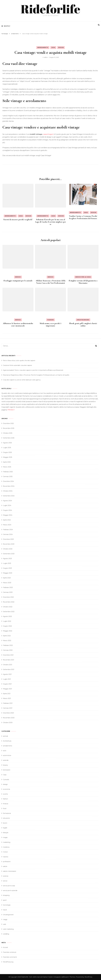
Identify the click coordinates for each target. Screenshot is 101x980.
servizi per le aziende (10, 891)
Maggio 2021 (7, 689)
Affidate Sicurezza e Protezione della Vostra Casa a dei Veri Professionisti (51, 282)
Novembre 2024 (9, 486)
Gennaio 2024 (8, 534)
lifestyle (6, 833)
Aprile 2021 (7, 694)
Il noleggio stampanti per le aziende (18, 281)
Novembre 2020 (9, 718)
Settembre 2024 (9, 496)
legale (5, 828)
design (61, 47)
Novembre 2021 (9, 660)
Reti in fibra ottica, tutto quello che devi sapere (19, 361)
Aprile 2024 (7, 520)
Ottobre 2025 (8, 433)
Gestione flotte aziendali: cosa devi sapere (18, 365)
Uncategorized (83, 320)
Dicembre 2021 (8, 655)
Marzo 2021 (7, 698)
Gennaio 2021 (8, 708)
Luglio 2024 (7, 505)
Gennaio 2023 (8, 592)
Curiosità (6, 780)
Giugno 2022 (7, 626)
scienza (6, 876)
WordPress (88, 977)
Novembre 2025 (9, 428)
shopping (6, 895)
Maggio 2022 (8, 631)
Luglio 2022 (7, 621)
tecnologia (7, 905)
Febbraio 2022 (8, 645)
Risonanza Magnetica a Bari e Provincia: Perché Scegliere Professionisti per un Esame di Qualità (36, 375)
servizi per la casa (83, 277)
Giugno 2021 (7, 684)
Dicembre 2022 (8, 597)
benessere (7, 770)
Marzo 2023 (7, 583)
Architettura (7, 741)
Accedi (5, 947)
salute (5, 866)
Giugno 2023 (7, 568)
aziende (6, 760)
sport (5, 900)
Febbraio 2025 (8, 472)
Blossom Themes (69, 977)
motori (5, 852)
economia (7, 789)
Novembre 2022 (9, 602)
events (5, 794)
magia (5, 837)
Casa (53, 47)
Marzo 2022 (7, 641)
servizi (18, 277)
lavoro (5, 823)
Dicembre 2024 (8, 481)
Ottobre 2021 (8, 665)
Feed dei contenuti (10, 952)
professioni (7, 862)
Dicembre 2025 (8, 423)
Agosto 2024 (7, 501)
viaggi (5, 919)
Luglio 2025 (7, 448)
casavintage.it (48, 134)
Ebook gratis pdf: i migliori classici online (83, 325)
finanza (6, 804)
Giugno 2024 (7, 510)
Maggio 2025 (8, 457)
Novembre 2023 (9, 544)
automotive (7, 755)
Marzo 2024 (7, 525)
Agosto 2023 (7, 559)
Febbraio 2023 (8, 587)
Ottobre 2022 (8, 607)
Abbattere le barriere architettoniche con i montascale (18, 325)
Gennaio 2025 (8, 477)
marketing (7, 842)
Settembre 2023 (9, 554)
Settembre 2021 (9, 669)
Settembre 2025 (9, 438)
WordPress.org (8, 962)
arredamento (43, 47)
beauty (5, 765)
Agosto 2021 (7, 674)
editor (46, 57)
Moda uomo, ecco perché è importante (51, 325)
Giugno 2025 (7, 452)
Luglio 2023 (7, 563)
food (5, 808)
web (5, 924)
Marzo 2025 (7, 467)
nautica (6, 857)
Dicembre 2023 (8, 539)
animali (5, 736)
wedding (6, 934)
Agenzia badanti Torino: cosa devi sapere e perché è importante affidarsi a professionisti (33, 370)
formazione (7, 813)
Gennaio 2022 (8, 650)
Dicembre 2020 (8, 713)
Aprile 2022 (7, 636)
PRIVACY (11, 410)
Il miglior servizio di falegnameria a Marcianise (83, 282)
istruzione (6, 818)
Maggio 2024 (8, 515)
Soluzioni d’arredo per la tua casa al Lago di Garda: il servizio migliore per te (51, 222)
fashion (50, 320)
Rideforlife (50, 9)
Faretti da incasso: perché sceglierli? (18, 220)
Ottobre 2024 (8, 491)
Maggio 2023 (8, 573)
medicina (6, 847)
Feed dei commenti (10, 957)
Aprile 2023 (7, 578)
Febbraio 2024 (8, 530)
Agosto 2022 (7, 616)
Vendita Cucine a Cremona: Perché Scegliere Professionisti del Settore (83, 217)
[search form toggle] (99, 25)
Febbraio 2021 (8, 703)
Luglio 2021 (7, 679)
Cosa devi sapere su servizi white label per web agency (22, 380)
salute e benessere (10, 871)
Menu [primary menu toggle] (6, 26)
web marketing (8, 929)
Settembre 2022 (9, 612)
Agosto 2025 (7, 443)
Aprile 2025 (7, 462)
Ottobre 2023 (8, 549)
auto (5, 751)
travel (5, 910)
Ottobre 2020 (8, 723)
